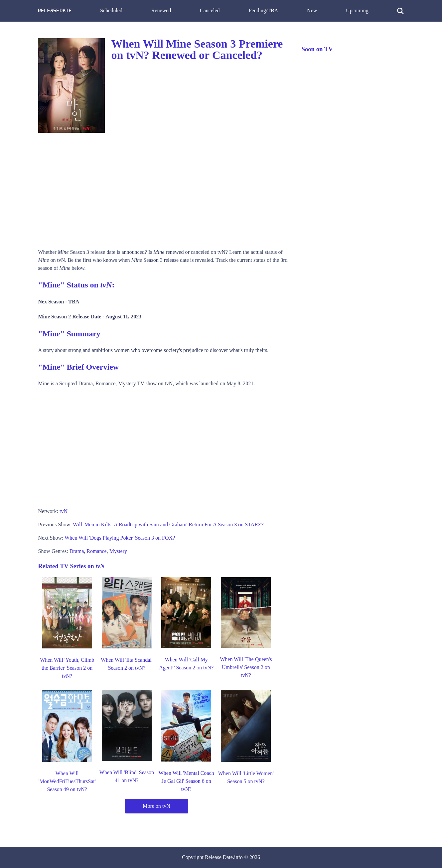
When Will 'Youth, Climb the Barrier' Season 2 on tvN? (67, 668)
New (312, 10)
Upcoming (357, 10)
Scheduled (111, 10)
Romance (96, 551)
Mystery (118, 551)
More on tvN (156, 806)
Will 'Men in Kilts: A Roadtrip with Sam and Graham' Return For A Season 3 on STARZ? (168, 524)
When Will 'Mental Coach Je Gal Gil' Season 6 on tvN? (186, 781)
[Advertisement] (163, 188)
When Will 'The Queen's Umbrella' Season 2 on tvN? (246, 667)
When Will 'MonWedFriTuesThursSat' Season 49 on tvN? (67, 781)
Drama (77, 551)
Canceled (210, 10)
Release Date (219, 857)
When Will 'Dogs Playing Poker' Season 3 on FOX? (120, 538)
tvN (64, 511)
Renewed (161, 10)
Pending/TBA (263, 10)
